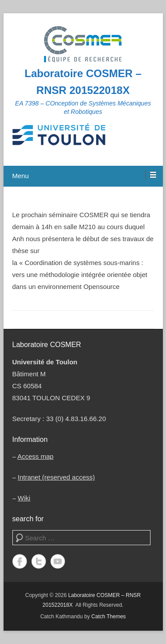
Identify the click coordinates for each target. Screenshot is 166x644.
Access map (35, 456)
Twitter (39, 561)
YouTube (58, 561)
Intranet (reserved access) (56, 477)
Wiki (24, 498)
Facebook (20, 561)
